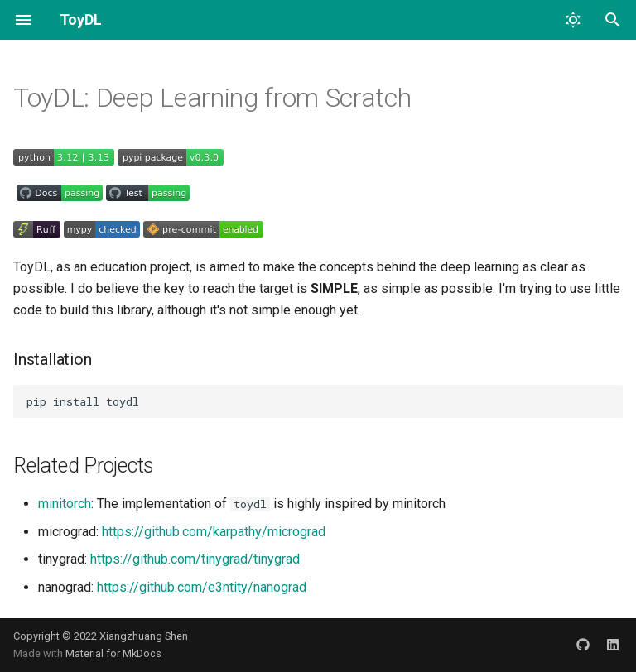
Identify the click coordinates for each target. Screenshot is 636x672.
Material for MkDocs (113, 653)
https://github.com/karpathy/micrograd (214, 532)
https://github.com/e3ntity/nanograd (202, 587)
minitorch (65, 504)
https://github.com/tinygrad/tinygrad (195, 559)
